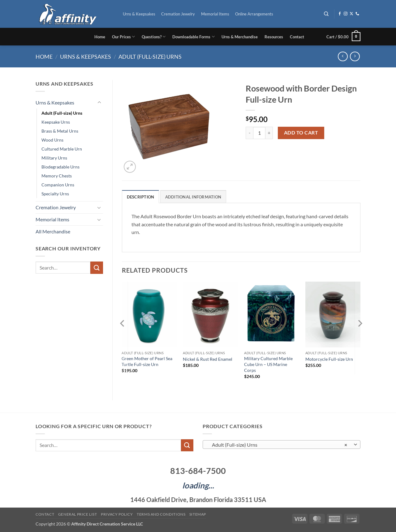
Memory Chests (57, 176)
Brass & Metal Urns (60, 131)
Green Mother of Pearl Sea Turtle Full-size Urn (147, 361)
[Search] (327, 14)
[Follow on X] (351, 14)
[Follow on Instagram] (346, 14)
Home (100, 37)
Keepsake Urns (56, 122)
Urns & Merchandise (240, 37)
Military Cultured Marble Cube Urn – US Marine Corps (268, 364)
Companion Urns (58, 185)
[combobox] (282, 445)
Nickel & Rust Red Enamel (208, 359)
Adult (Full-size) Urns (150, 57)
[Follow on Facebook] (340, 14)
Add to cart (301, 133)
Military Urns (54, 158)
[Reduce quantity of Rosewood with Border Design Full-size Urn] (249, 133)
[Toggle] (99, 103)
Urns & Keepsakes (139, 14)
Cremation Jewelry (178, 14)
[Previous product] (355, 56)
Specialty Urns (55, 194)
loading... (198, 485)
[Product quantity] (259, 133)
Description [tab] (141, 197)
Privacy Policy (117, 514)
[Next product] (343, 56)
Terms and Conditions (161, 514)
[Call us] (357, 14)
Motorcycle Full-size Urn (329, 359)
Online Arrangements (254, 14)
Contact (297, 37)
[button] (343, 37)
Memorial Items (215, 14)
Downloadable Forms (193, 37)
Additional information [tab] (193, 197)
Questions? (154, 37)
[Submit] (97, 268)
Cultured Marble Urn (62, 149)
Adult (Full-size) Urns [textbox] (278, 445)
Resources (274, 37)
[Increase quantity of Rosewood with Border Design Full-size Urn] (269, 133)
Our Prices (123, 37)
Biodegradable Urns (60, 167)
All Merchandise (53, 231)
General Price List (78, 514)
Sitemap (198, 514)
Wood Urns (52, 140)
